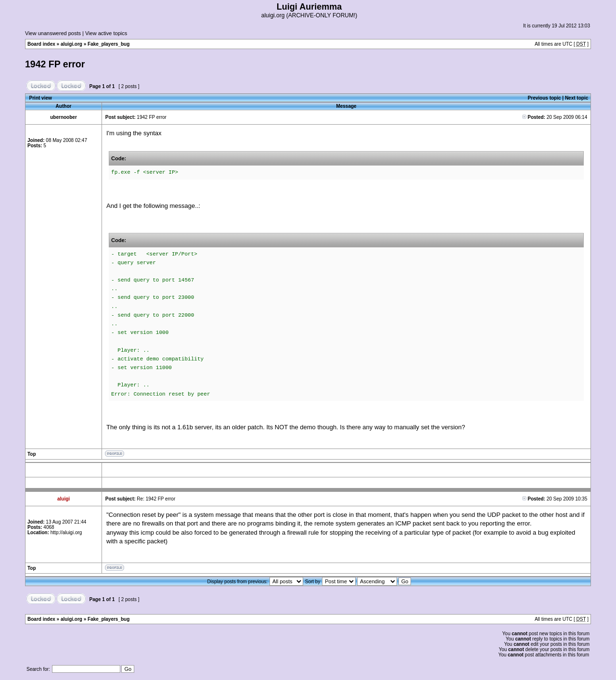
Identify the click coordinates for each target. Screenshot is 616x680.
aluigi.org (71, 44)
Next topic (577, 98)
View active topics (106, 33)
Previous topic (545, 98)
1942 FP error (55, 64)
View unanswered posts (53, 33)
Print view (41, 98)
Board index (41, 44)
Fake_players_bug (109, 44)
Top (32, 454)
